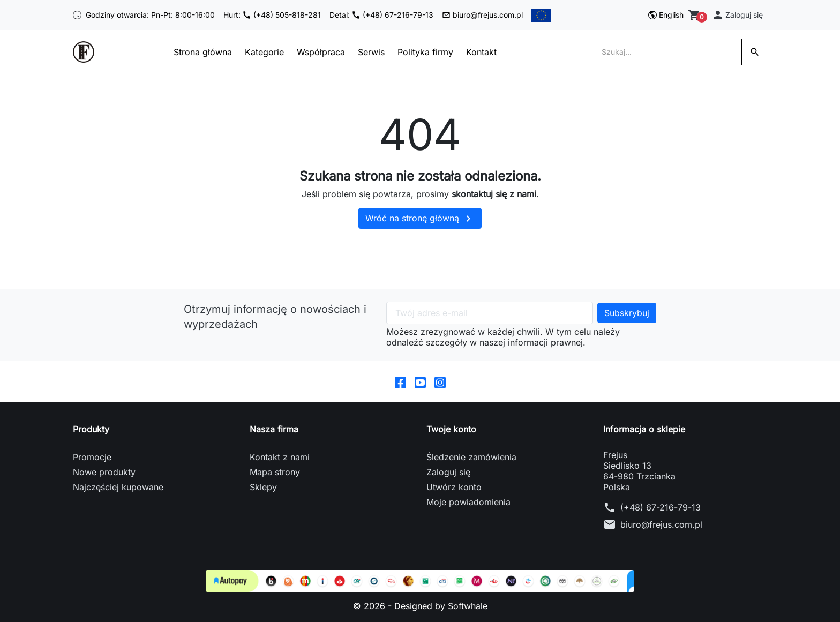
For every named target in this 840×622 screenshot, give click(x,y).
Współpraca (321, 52)
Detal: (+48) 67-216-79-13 (381, 15)
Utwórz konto (454, 487)
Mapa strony (275, 472)
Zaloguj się (448, 472)
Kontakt (481, 52)
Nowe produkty (104, 472)
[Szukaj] (661, 52)
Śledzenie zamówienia (471, 457)
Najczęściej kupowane (118, 487)
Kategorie (264, 52)
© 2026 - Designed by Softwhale (420, 606)
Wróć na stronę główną (420, 219)
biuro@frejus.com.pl (482, 15)
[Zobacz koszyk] (696, 15)
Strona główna (203, 52)
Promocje (92, 457)
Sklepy (263, 487)
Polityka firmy (425, 52)
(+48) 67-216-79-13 (661, 507)
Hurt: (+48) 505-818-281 (272, 15)
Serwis (371, 52)
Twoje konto (451, 429)
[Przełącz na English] (666, 15)
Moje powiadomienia (468, 502)
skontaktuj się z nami (494, 194)
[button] (737, 15)
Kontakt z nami (280, 457)
